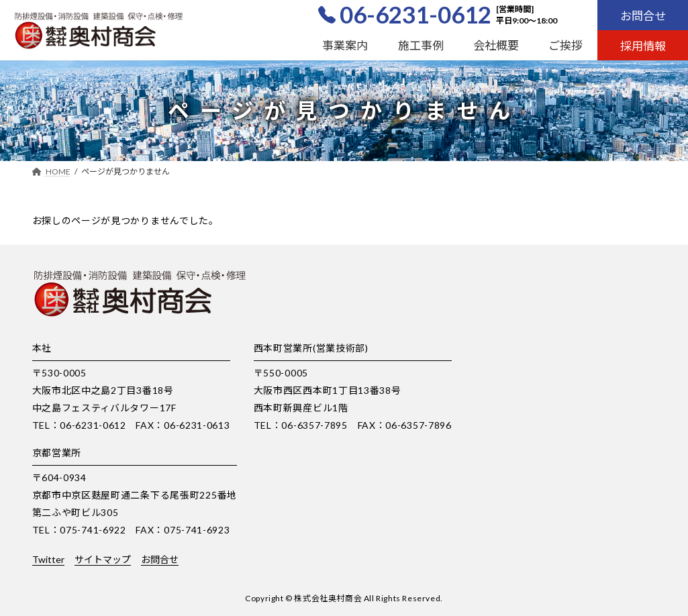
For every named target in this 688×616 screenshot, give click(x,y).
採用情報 (643, 46)
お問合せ (643, 16)
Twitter (48, 559)
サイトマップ (103, 559)
